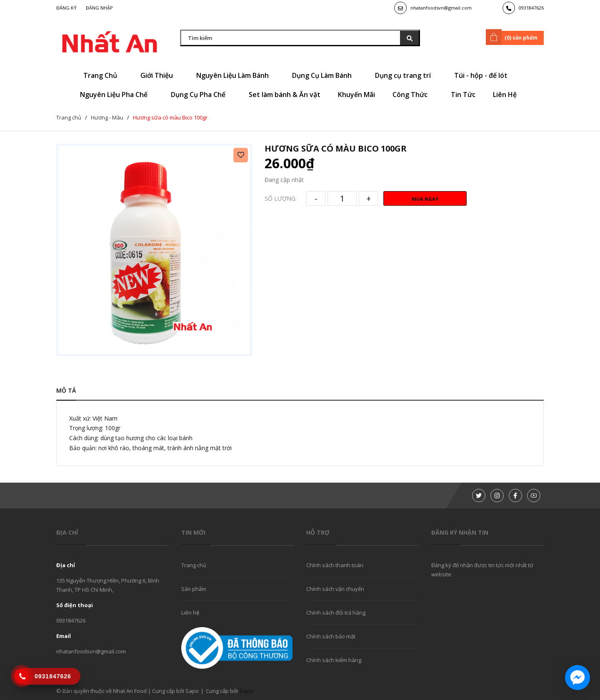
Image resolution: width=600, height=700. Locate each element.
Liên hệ (190, 613)
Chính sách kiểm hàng (334, 660)
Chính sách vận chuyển (335, 589)
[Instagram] (497, 496)
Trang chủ (194, 565)
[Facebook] (515, 496)
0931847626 (531, 8)
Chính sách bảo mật (331, 636)
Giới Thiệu (160, 75)
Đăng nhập (99, 8)
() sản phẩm (513, 37)
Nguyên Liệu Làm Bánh (235, 75)
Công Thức (413, 95)
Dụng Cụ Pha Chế (201, 95)
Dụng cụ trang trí (406, 75)
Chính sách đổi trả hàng (336, 613)
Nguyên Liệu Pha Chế (117, 95)
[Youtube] (534, 496)
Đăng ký (66, 8)
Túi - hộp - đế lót (484, 75)
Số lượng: (281, 198)
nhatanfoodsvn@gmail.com (441, 8)
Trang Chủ (103, 75)
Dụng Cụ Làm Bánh (325, 75)
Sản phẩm (194, 589)
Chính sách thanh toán (335, 565)
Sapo (246, 691)
